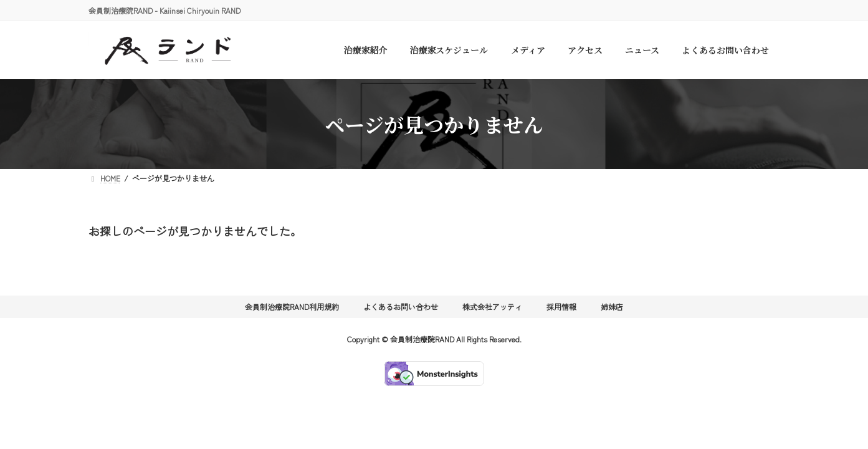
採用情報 (561, 307)
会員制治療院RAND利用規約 (292, 307)
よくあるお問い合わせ (401, 307)
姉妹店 (612, 307)
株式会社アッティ (492, 307)
